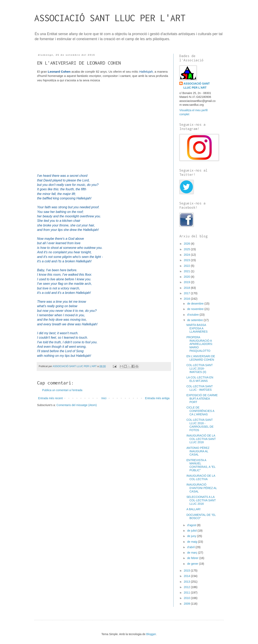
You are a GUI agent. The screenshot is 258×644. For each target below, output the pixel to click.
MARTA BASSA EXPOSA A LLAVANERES (197, 328)
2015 (187, 571)
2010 (187, 598)
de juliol (192, 531)
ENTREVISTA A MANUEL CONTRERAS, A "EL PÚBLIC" (201, 465)
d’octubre (193, 315)
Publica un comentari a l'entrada (62, 390)
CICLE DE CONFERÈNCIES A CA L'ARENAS (200, 411)
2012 (187, 587)
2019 (187, 282)
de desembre (196, 304)
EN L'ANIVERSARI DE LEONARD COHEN (201, 358)
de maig (192, 542)
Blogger (151, 634)
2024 (187, 255)
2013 (187, 582)
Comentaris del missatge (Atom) (77, 405)
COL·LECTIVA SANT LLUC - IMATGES (200, 388)
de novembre (196, 309)
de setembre (195, 320)
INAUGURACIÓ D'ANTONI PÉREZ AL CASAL (202, 488)
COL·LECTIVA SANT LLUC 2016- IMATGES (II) (200, 369)
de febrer (193, 558)
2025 (187, 249)
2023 (187, 260)
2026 (187, 244)
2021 (187, 271)
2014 (187, 576)
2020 (187, 277)
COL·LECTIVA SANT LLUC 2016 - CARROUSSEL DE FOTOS (200, 425)
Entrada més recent (50, 398)
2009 (187, 604)
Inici (104, 398)
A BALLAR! (193, 509)
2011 (187, 593)
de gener (193, 564)
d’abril (191, 547)
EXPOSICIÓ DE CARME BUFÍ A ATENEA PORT (202, 399)
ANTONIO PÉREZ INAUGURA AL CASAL (198, 451)
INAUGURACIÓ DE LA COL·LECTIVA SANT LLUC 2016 (201, 439)
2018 (187, 288)
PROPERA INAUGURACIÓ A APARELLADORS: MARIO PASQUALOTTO (200, 344)
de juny (192, 536)
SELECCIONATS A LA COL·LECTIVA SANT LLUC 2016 (201, 500)
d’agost (192, 525)
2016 (187, 299)
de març (192, 553)
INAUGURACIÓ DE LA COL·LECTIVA (201, 477)
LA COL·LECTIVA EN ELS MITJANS (200, 379)
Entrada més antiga (157, 398)
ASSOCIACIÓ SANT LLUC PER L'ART (110, 18)
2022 (187, 266)
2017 (187, 293)
